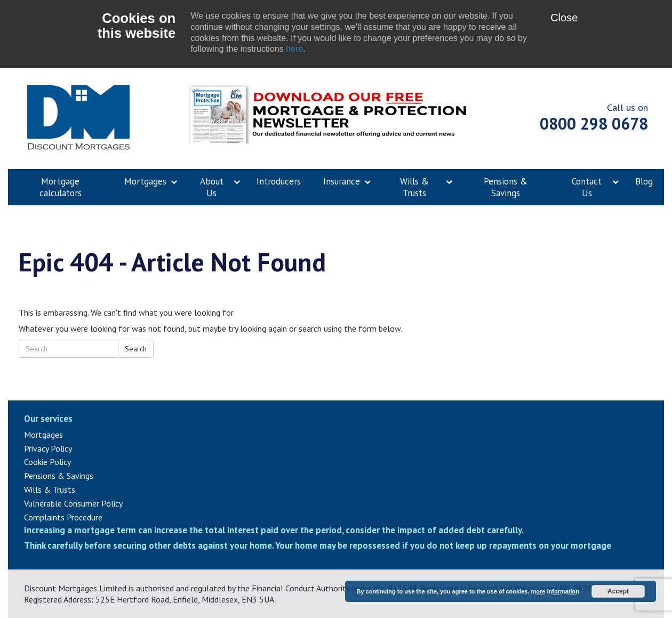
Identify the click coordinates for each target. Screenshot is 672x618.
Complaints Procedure (63, 517)
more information (555, 591)
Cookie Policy (47, 462)
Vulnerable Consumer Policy (73, 503)
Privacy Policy (48, 448)
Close (564, 18)
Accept (618, 591)
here (294, 49)
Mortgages (43, 435)
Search (136, 349)
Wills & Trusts (50, 489)
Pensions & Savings (59, 476)
